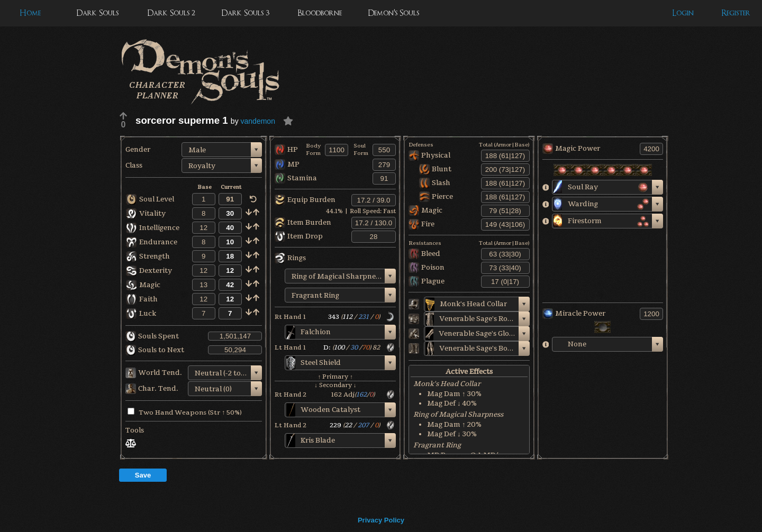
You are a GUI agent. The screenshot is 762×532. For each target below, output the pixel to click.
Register (736, 13)
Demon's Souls (393, 13)
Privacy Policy (381, 520)
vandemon (258, 121)
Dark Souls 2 (171, 13)
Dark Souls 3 (245, 13)
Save (143, 475)
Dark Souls (97, 13)
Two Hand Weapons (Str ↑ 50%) (185, 412)
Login (683, 13)
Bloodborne (320, 13)
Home (30, 13)
